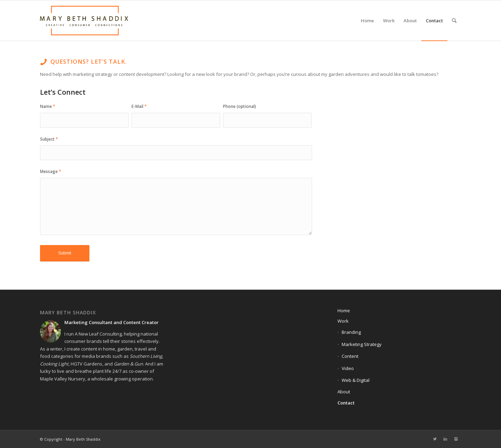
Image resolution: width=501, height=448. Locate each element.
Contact (346, 403)
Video (348, 368)
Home (344, 311)
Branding (351, 332)
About (344, 392)
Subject (49, 139)
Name (48, 106)
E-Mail (139, 106)
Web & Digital (356, 380)
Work (343, 321)
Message (51, 171)
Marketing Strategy (362, 344)
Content (350, 356)
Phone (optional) (240, 106)
